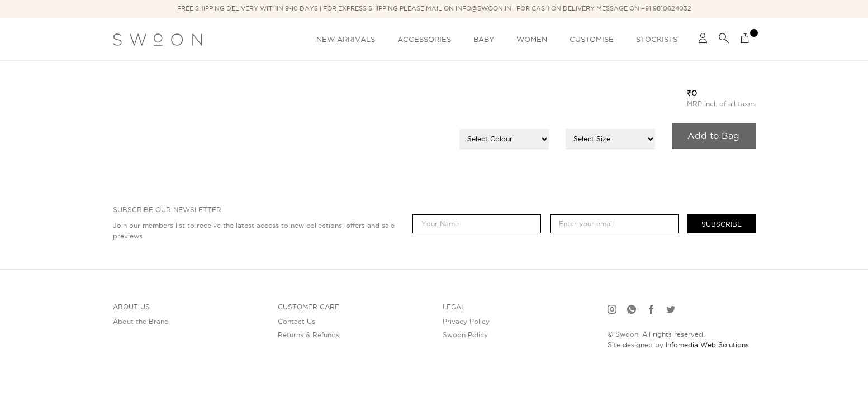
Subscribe (722, 224)
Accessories (424, 39)
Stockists (657, 39)
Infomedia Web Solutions (707, 345)
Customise (592, 39)
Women (532, 39)
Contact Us (297, 321)
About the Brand (141, 321)
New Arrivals (346, 39)
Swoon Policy (465, 335)
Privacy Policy (466, 321)
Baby (484, 39)
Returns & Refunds (309, 335)
